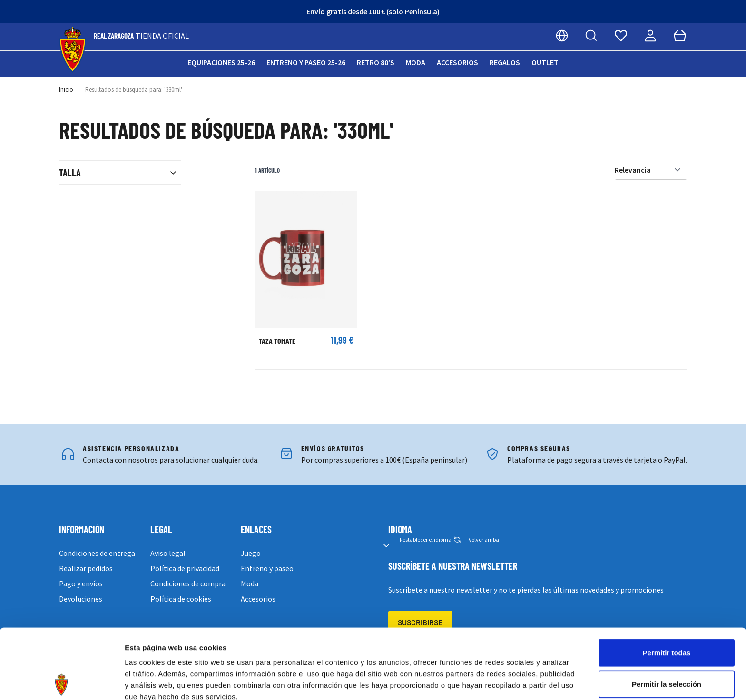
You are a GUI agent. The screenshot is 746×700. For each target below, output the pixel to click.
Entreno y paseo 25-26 (306, 62)
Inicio (66, 90)
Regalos (505, 62)
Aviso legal (168, 553)
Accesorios (457, 62)
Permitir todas (667, 583)
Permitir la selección (667, 614)
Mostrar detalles (515, 681)
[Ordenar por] (651, 170)
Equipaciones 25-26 (221, 62)
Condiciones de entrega (97, 553)
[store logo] (73, 50)
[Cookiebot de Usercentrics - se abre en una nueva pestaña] (62, 681)
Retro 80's (376, 62)
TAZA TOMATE (277, 341)
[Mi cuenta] (650, 36)
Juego (251, 553)
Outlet (545, 62)
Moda (416, 62)
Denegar (667, 645)
